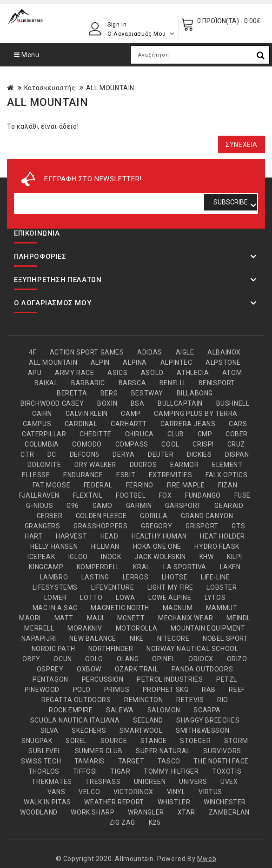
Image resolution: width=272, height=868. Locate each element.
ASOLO (152, 373)
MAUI (95, 618)
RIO (223, 700)
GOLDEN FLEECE (101, 516)
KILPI (235, 557)
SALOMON (164, 710)
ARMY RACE (74, 373)
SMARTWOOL (141, 730)
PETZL (227, 679)
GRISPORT (202, 526)
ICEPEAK (41, 557)
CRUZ (236, 444)
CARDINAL (81, 424)
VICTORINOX (133, 792)
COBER (237, 434)
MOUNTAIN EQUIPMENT (208, 628)
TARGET (131, 761)
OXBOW (89, 669)
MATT (64, 618)
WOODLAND (39, 812)
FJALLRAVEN (39, 495)
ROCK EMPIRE (71, 710)
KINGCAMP (46, 567)
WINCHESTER (225, 802)
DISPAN (237, 454)
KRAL (141, 567)
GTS (238, 526)
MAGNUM (178, 608)
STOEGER (195, 741)
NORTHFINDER (111, 649)
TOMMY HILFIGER (171, 771)
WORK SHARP (93, 812)
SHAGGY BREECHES (208, 720)
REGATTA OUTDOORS (76, 700)
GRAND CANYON (207, 516)
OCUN (63, 659)
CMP (205, 434)
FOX (166, 495)
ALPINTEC (176, 362)
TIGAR (120, 771)
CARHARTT (129, 424)
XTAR (186, 812)
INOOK (111, 557)
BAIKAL (46, 383)
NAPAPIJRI (39, 638)
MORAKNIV (85, 628)
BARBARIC (88, 383)
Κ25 (155, 822)
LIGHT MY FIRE (170, 587)
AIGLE (185, 352)
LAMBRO (54, 577)
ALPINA (135, 362)
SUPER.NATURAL (163, 751)
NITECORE (173, 638)
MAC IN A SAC (55, 608)
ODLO (94, 659)
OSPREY (50, 669)
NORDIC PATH (53, 649)
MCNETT (131, 618)
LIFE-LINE (215, 577)
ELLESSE (36, 475)
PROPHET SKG (166, 690)
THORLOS (44, 771)
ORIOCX (201, 659)
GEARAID (229, 506)
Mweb (207, 859)
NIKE (137, 638)
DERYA (123, 454)
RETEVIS (190, 700)
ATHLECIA (193, 373)
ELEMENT (227, 465)
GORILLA (154, 516)
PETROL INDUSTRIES (170, 679)
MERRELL (39, 628)
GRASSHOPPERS (100, 526)
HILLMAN (105, 546)
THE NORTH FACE (221, 761)
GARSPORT (183, 506)
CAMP (131, 414)
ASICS (117, 373)
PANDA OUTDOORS (202, 669)
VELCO (89, 792)
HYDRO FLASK (217, 546)
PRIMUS (117, 690)
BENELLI (172, 383)
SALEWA (120, 710)
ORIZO (237, 659)
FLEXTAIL (88, 495)
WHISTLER (174, 802)
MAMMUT (222, 608)
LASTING (95, 577)
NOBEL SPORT (226, 638)
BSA (138, 403)
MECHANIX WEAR (186, 618)
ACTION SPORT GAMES (87, 352)
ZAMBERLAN (229, 812)
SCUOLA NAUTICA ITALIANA (75, 720)
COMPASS (132, 444)
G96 (73, 506)
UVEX (229, 782)
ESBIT (126, 475)
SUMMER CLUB (99, 751)
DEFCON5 (85, 454)
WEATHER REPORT (114, 802)
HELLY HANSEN (54, 546)
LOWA (125, 598)
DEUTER (161, 454)
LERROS (136, 577)
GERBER (50, 516)
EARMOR (185, 465)
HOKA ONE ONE (157, 546)
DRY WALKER (95, 465)
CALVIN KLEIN (87, 414)
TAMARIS (90, 761)
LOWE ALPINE (170, 598)
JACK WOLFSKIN (160, 557)
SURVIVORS (222, 751)
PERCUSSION (103, 679)
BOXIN (107, 403)
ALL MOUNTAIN (110, 88)
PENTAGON (50, 679)
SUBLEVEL (45, 751)
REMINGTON (143, 700)
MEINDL (239, 618)
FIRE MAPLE (186, 485)
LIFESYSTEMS (55, 587)
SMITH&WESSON (202, 730)
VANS (56, 792)
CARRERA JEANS (188, 424)
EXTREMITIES (171, 475)
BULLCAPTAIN (180, 403)
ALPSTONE (223, 362)
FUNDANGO (203, 495)
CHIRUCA (139, 434)
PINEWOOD (42, 690)
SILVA (50, 730)
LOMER (56, 598)
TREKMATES (52, 782)
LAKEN (230, 567)
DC (52, 454)
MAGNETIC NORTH (120, 608)
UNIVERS (193, 782)
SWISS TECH (41, 761)
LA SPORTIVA (185, 567)
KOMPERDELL (98, 567)
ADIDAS (150, 352)
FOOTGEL (131, 495)
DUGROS (143, 465)
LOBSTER (222, 587)
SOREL (76, 741)
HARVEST (71, 536)
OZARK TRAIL (137, 669)
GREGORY (156, 526)
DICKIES (199, 454)
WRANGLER (146, 812)
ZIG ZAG (122, 822)
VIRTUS (210, 792)
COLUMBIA (42, 444)
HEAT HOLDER (222, 536)
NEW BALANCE (93, 638)
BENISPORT (217, 383)
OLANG (128, 659)
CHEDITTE (96, 434)
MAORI (30, 618)
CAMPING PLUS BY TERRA (196, 414)
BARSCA (133, 383)
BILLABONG (195, 393)
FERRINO (140, 485)
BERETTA (72, 393)
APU (35, 373)
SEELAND (148, 720)
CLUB (176, 434)
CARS (238, 424)
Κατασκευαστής (50, 88)
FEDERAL (98, 485)
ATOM (232, 373)
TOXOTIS (227, 771)
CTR (27, 454)
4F (33, 352)
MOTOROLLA (136, 628)
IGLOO (78, 557)
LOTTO (91, 598)
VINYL (176, 792)
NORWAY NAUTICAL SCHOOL (192, 649)
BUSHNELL (233, 403)
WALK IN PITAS (47, 802)
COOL (170, 444)
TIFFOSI (85, 771)
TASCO (169, 761)
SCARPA (207, 710)
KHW (207, 557)
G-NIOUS (40, 506)
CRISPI (203, 444)
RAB (209, 690)
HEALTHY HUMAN (159, 536)
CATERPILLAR (44, 434)
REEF (237, 690)
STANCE (154, 741)
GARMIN (139, 506)
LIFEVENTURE (113, 587)
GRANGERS (43, 526)
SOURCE (114, 741)
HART (33, 536)
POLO (82, 690)
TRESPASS (103, 782)
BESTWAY (147, 393)
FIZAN (228, 485)
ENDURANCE (83, 475)
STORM (236, 741)
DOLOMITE (44, 465)
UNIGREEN (150, 782)
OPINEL (164, 659)
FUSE (242, 495)
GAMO (103, 506)
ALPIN (100, 362)
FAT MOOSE (51, 485)
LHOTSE (175, 577)
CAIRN (42, 414)
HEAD (109, 536)
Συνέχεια (242, 145)
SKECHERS (89, 730)
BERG (109, 393)
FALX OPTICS (227, 475)
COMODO (87, 444)
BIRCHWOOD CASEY (52, 403)
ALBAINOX (224, 352)
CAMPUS (37, 424)
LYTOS (215, 598)
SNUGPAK (37, 741)
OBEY (31, 659)
